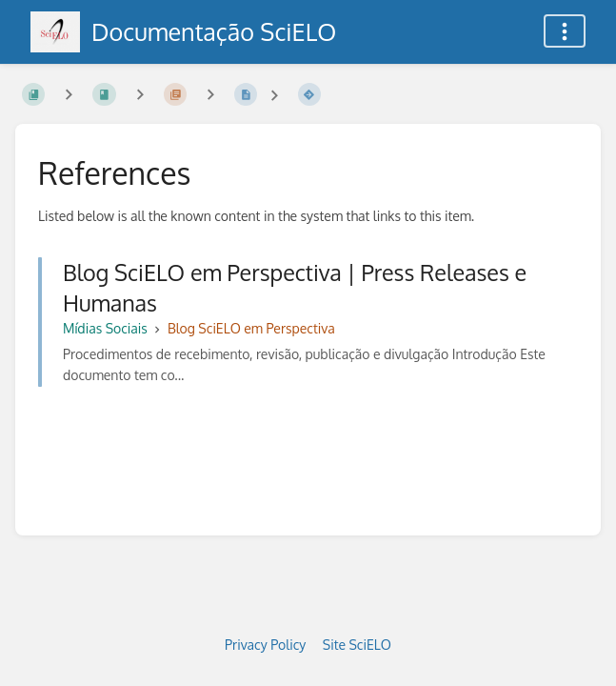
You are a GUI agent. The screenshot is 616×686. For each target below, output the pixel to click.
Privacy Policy (265, 645)
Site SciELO (357, 645)
